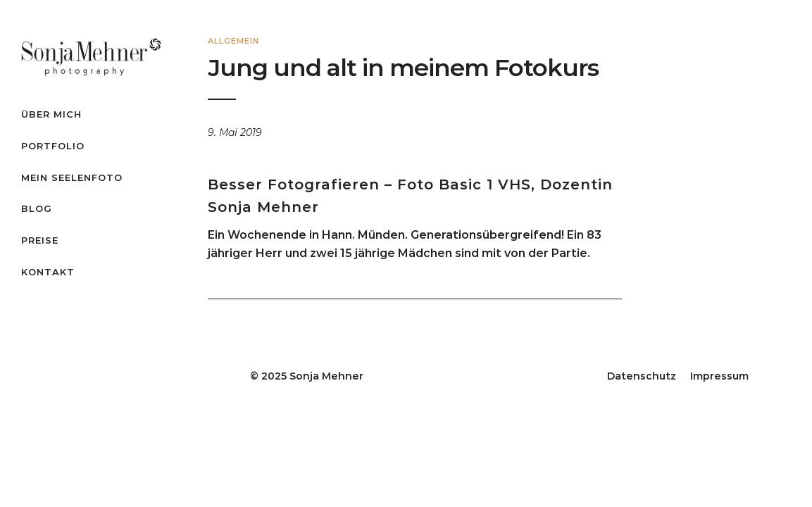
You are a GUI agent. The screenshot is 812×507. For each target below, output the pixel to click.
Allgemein (233, 41)
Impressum (719, 376)
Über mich (51, 114)
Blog (37, 208)
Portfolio (53, 146)
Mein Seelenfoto (72, 177)
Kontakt (48, 272)
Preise (40, 240)
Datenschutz (642, 376)
